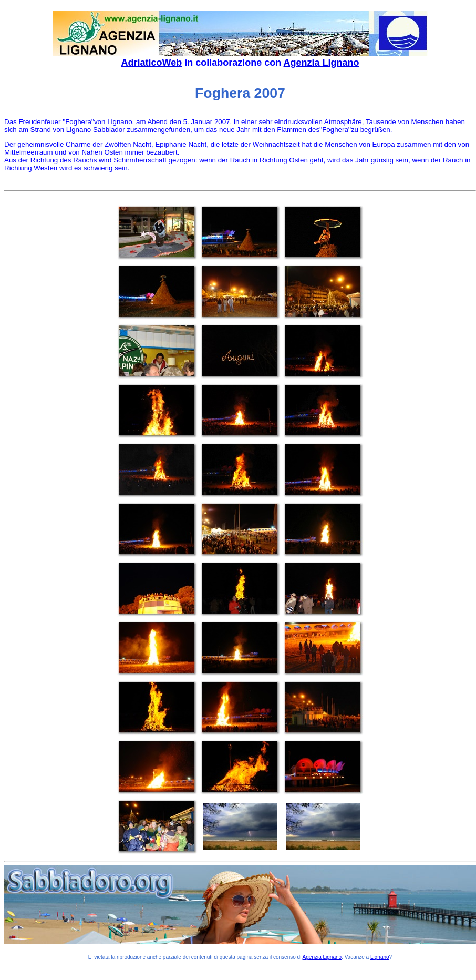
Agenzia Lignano (322, 63)
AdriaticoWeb (151, 63)
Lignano (380, 957)
